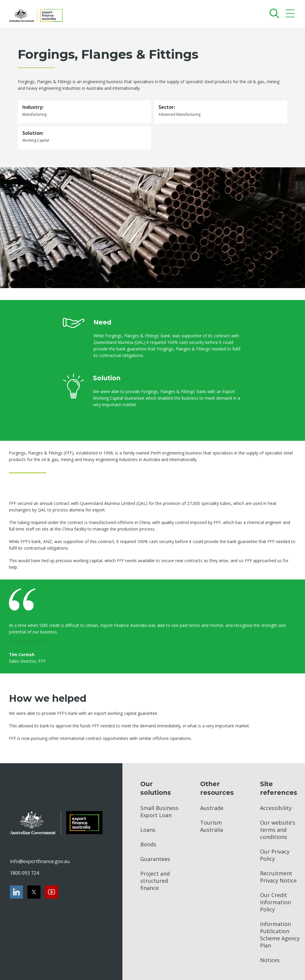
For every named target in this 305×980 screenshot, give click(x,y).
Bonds (148, 844)
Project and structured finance (155, 881)
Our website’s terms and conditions (278, 830)
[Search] (273, 13)
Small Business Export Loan (159, 811)
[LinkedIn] (16, 892)
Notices (270, 960)
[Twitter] (34, 892)
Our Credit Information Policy (276, 902)
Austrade (212, 808)
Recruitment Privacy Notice (278, 877)
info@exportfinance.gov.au (40, 861)
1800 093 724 (24, 873)
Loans (148, 830)
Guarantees (155, 859)
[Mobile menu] (291, 15)
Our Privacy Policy (275, 855)
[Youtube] (52, 892)
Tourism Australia (212, 826)
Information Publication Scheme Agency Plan (280, 935)
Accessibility (276, 808)
